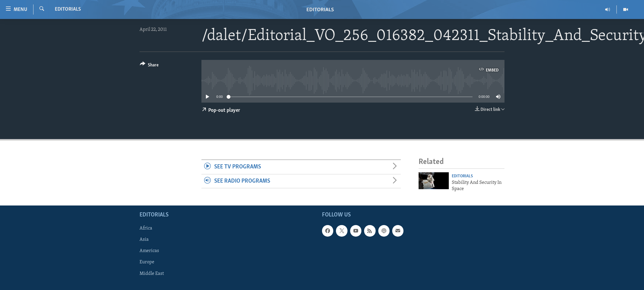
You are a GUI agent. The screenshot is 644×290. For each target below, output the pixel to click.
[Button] (149, 66)
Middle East (152, 274)
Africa (146, 228)
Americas (149, 251)
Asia (144, 240)
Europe (147, 262)
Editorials (68, 9)
